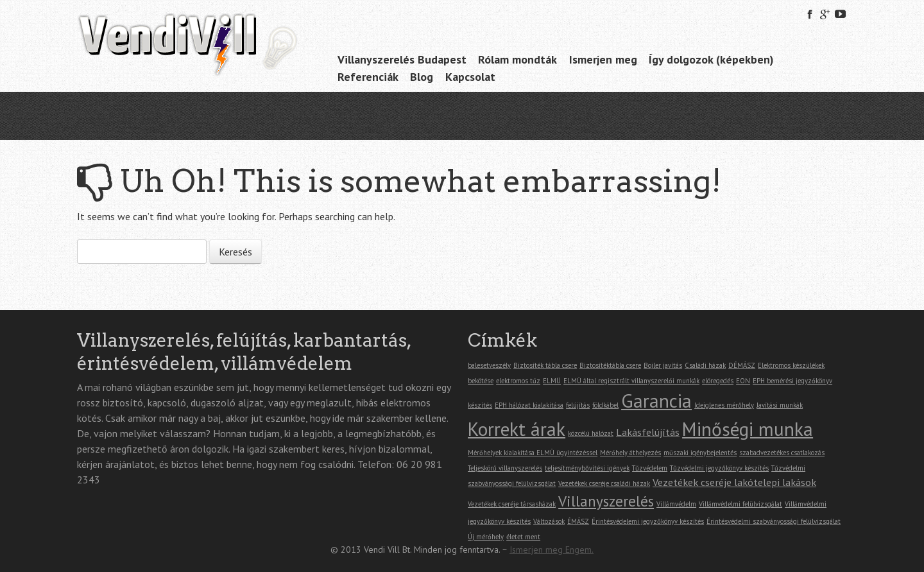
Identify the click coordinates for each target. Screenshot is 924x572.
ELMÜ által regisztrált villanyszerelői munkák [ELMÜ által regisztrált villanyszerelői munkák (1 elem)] (631, 381)
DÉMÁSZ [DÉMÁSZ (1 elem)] (742, 365)
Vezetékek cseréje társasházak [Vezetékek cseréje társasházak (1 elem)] (512, 504)
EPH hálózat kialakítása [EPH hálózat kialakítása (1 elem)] (529, 405)
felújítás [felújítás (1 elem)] (578, 405)
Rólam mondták (518, 59)
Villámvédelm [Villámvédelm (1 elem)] (676, 504)
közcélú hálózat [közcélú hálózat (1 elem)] (591, 433)
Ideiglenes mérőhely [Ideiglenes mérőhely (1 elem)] (724, 405)
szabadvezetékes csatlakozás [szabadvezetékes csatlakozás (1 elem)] (782, 453)
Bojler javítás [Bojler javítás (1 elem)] (663, 365)
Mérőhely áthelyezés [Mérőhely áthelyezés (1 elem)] (630, 453)
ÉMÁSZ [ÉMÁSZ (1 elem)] (578, 521)
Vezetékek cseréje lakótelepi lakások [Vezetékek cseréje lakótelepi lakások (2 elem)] (734, 482)
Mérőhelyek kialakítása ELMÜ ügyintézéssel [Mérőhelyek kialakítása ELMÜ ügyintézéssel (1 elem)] (533, 453)
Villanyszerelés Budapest (402, 59)
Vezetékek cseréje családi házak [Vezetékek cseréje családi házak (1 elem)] (604, 483)
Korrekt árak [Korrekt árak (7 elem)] (517, 429)
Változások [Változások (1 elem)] (549, 521)
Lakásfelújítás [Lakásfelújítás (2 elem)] (648, 432)
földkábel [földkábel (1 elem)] (605, 405)
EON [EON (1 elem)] (743, 381)
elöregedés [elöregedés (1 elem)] (718, 381)
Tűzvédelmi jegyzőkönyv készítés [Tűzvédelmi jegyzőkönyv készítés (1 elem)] (719, 468)
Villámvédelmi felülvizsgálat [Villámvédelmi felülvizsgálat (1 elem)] (740, 504)
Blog (422, 77)
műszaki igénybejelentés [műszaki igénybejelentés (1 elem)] (700, 453)
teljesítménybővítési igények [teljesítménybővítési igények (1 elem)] (587, 468)
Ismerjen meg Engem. (552, 550)
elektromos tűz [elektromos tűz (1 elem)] (518, 381)
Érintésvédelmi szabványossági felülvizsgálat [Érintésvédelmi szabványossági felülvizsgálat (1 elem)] (774, 521)
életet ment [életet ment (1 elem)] (523, 537)
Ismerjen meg (603, 59)
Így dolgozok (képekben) (711, 59)
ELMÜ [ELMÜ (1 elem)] (552, 381)
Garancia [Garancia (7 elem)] (656, 401)
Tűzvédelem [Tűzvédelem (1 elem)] (650, 468)
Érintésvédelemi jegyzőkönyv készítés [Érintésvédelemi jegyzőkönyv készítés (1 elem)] (648, 521)
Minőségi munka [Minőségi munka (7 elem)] (748, 429)
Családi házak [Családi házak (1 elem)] (705, 365)
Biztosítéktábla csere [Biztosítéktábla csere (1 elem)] (610, 365)
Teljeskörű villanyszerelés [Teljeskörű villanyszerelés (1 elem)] (505, 468)
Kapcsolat (470, 77)
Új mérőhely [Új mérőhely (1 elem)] (486, 537)
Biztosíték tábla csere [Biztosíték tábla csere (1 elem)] (545, 365)
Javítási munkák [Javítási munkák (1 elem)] (780, 405)
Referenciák (368, 77)
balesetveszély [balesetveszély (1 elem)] (489, 365)
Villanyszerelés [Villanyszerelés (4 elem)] (606, 501)
